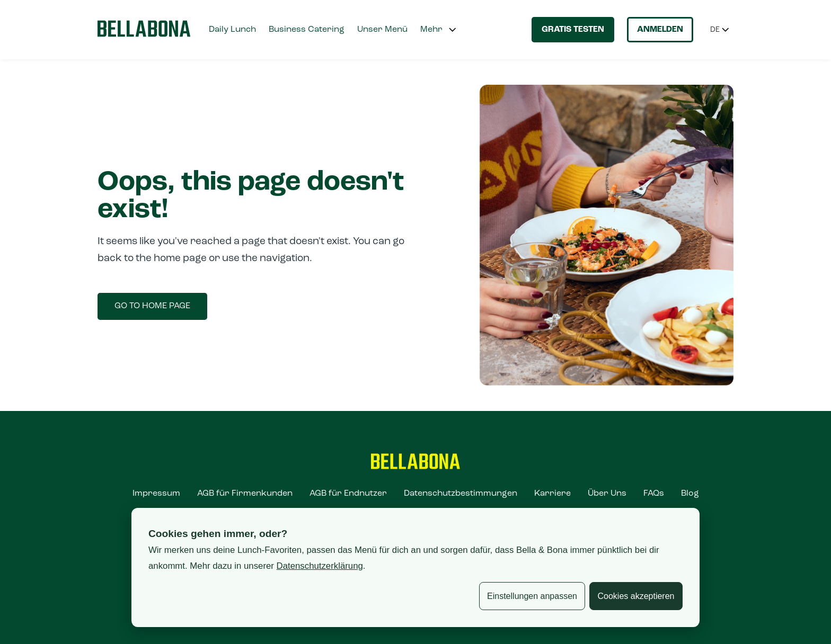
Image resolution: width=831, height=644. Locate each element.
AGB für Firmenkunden (245, 494)
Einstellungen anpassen (532, 596)
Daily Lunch (232, 30)
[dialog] (415, 567)
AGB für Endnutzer (348, 494)
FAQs (654, 494)
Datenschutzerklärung (320, 566)
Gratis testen (573, 30)
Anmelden (660, 30)
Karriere (552, 494)
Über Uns (607, 494)
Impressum (156, 494)
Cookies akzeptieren (636, 596)
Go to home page (152, 306)
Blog (690, 494)
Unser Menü (382, 30)
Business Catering (307, 30)
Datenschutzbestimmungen (461, 494)
